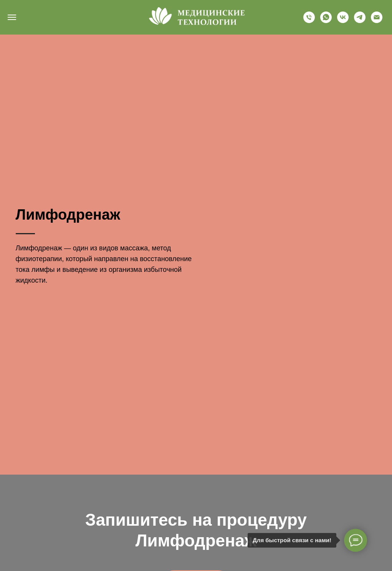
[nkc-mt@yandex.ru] (377, 21)
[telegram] (360, 21)
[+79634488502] (309, 21)
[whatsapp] (326, 21)
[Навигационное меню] (12, 17)
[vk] (343, 21)
